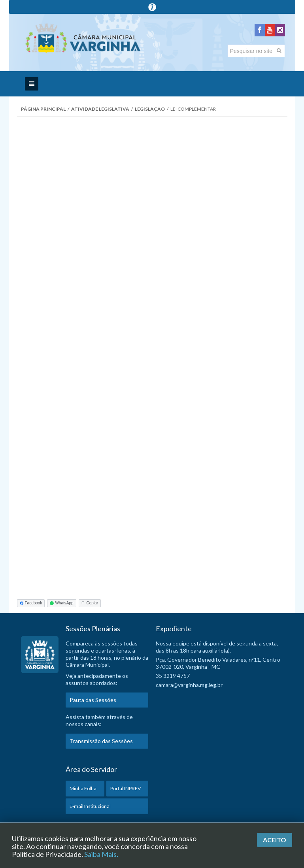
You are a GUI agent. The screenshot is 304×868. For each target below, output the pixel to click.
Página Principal (43, 111)
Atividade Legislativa (100, 111)
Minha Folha (83, 791)
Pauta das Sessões (93, 702)
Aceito (275, 840)
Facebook (31, 605)
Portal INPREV (126, 791)
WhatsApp (61, 605)
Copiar (90, 605)
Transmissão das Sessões (101, 743)
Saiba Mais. (101, 854)
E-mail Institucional (90, 809)
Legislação (150, 111)
